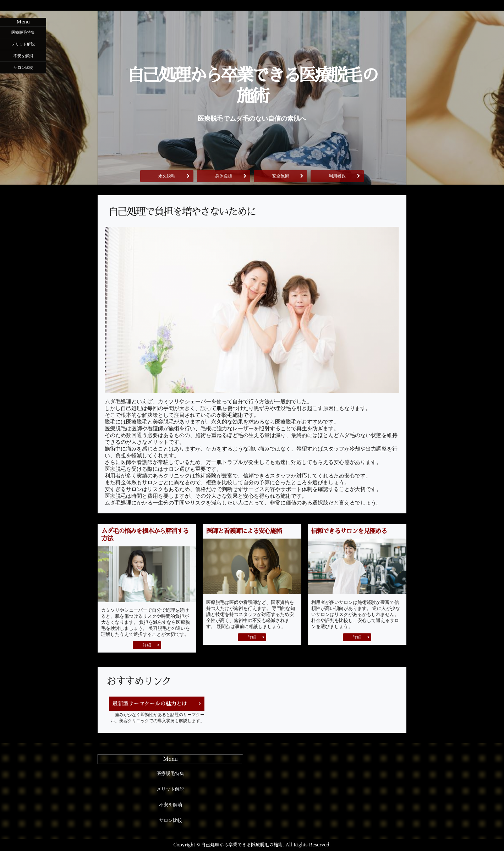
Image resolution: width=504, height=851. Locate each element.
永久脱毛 (167, 176)
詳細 (147, 645)
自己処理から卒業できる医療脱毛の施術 (252, 86)
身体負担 (224, 176)
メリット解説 (23, 44)
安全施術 (280, 176)
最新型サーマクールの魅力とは (150, 703)
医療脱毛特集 (23, 32)
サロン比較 (23, 67)
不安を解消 (23, 56)
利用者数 (337, 176)
